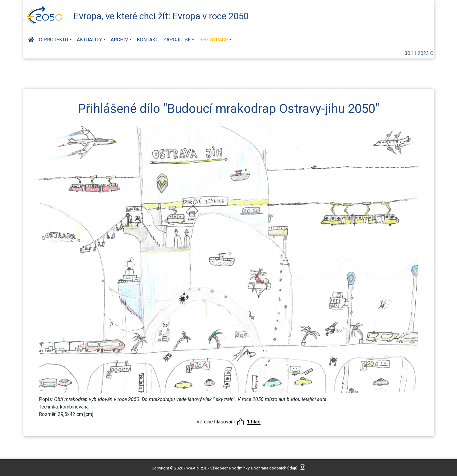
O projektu (53, 40)
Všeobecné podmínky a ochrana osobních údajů (254, 468)
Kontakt (148, 40)
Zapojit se (177, 40)
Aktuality (89, 40)
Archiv (119, 40)
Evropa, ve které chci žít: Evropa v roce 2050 (161, 16)
